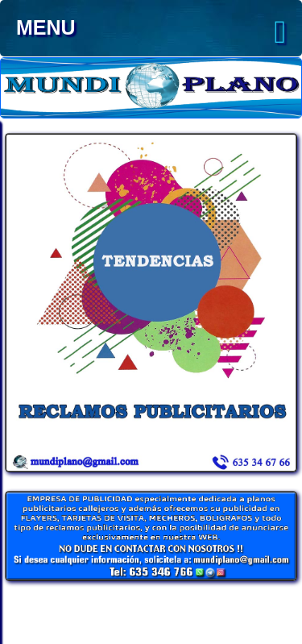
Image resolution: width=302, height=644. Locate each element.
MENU (151, 32)
